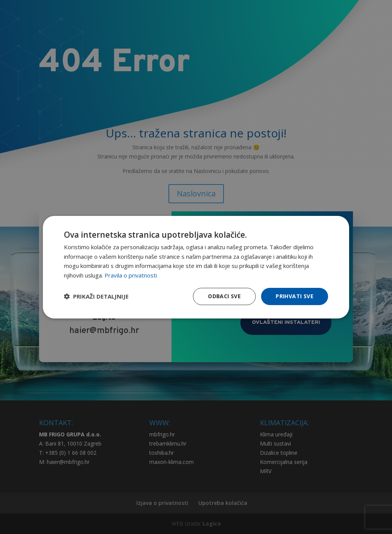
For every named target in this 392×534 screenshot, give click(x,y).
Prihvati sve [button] (295, 296)
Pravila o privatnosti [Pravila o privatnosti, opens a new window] (131, 275)
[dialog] (196, 267)
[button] (96, 296)
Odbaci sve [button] (224, 296)
